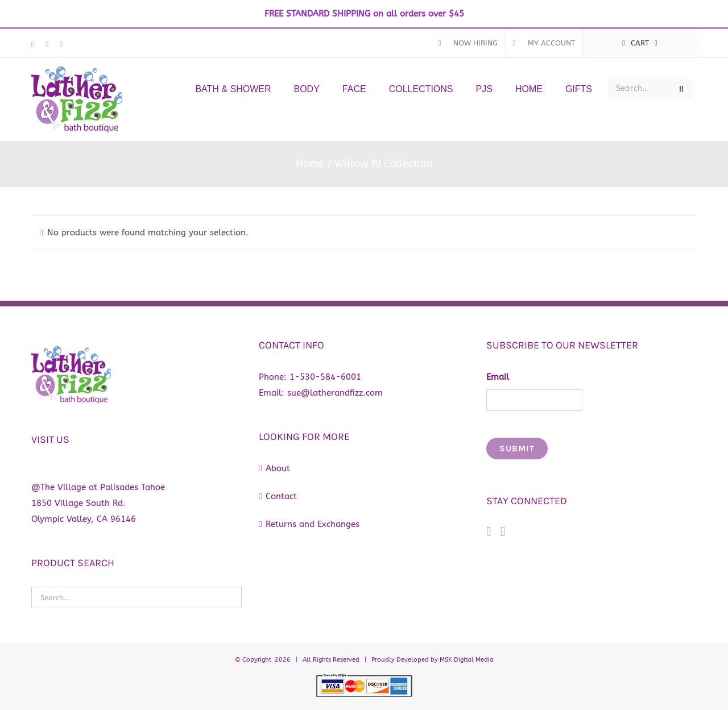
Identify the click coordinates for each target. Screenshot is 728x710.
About (278, 468)
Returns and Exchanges (313, 524)
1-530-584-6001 (325, 377)
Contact (281, 496)
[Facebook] (489, 532)
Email (498, 377)
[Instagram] (503, 532)
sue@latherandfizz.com (335, 393)
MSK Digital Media (467, 660)
